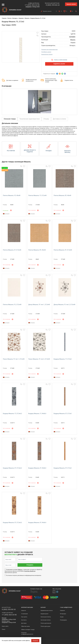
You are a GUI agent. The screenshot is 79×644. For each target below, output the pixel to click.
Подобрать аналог (46, 52)
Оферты (20, 570)
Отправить (30, 565)
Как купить (24, 617)
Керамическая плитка (47, 611)
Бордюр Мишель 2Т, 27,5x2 (63, 414)
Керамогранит (45, 614)
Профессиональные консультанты (31, 80)
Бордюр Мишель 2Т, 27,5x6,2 (12, 468)
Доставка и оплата (59, 119)
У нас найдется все (66, 607)
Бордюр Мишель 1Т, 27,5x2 (63, 359)
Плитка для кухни (45, 626)
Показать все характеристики (50, 49)
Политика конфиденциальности (27, 633)
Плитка (9, 18)
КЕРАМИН (72, 37)
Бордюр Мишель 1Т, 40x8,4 (37, 414)
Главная (4, 18)
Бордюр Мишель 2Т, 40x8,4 (37, 468)
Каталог (43, 607)
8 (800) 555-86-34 (53, 5)
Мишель (27, 18)
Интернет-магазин (27, 607)
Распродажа (63, 620)
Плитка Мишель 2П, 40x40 (62, 195)
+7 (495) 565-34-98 (32, 5)
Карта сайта (5, 626)
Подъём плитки (69, 80)
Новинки (62, 611)
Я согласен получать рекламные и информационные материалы (24, 575)
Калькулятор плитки (47, 54)
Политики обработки (30, 571)
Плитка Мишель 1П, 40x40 (12, 195)
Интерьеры (63, 614)
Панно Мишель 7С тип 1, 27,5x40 (14, 359)
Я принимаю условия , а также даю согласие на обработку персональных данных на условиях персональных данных (23, 571)
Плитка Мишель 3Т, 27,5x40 (63, 250)
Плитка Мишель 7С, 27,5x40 (12, 305)
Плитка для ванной (46, 623)
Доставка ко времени (12, 80)
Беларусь (15, 18)
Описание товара (10, 119)
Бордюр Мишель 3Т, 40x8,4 (37, 523)
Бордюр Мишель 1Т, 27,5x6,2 (12, 414)
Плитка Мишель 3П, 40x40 (37, 250)
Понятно (35, 641)
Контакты (24, 620)
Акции (62, 617)
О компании (24, 614)
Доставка (24, 623)
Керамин (21, 18)
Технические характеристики (30, 119)
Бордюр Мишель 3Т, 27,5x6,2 (12, 523)
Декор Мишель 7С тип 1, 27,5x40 (39, 305)
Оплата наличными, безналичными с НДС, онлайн (51, 80)
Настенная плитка (46, 620)
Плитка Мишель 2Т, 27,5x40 (12, 250)
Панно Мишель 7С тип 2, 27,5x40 (39, 359)
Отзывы (46, 119)
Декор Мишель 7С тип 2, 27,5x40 (64, 305)
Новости (23, 611)
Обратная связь (26, 626)
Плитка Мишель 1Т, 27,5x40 (37, 195)
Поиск (4, 629)
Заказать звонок (71, 4)
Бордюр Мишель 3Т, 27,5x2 (63, 468)
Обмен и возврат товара (28, 630)
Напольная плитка (46, 617)
